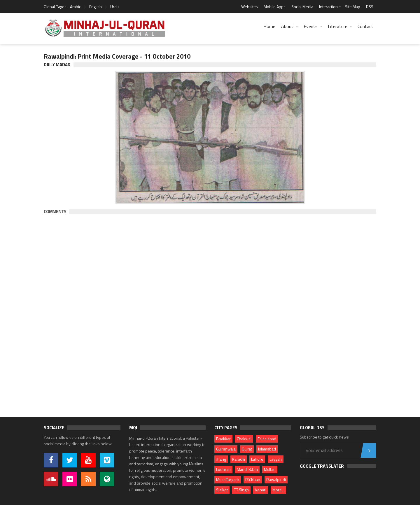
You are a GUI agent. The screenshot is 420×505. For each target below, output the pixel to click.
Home (269, 26)
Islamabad (267, 449)
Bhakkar (223, 439)
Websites (250, 7)
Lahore (257, 459)
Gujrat (247, 449)
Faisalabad (267, 439)
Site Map (353, 7)
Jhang (221, 459)
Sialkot (222, 490)
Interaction (328, 7)
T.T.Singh (241, 490)
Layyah (276, 459)
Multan (270, 469)
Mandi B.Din (247, 469)
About (287, 26)
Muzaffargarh (228, 479)
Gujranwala (226, 449)
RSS (370, 7)
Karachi (239, 459)
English (96, 7)
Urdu (114, 7)
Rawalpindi (276, 479)
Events (311, 26)
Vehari (261, 490)
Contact (365, 26)
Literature (338, 26)
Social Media (302, 7)
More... (278, 490)
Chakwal (244, 439)
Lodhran (223, 469)
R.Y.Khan (253, 479)
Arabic (75, 7)
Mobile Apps (275, 7)
